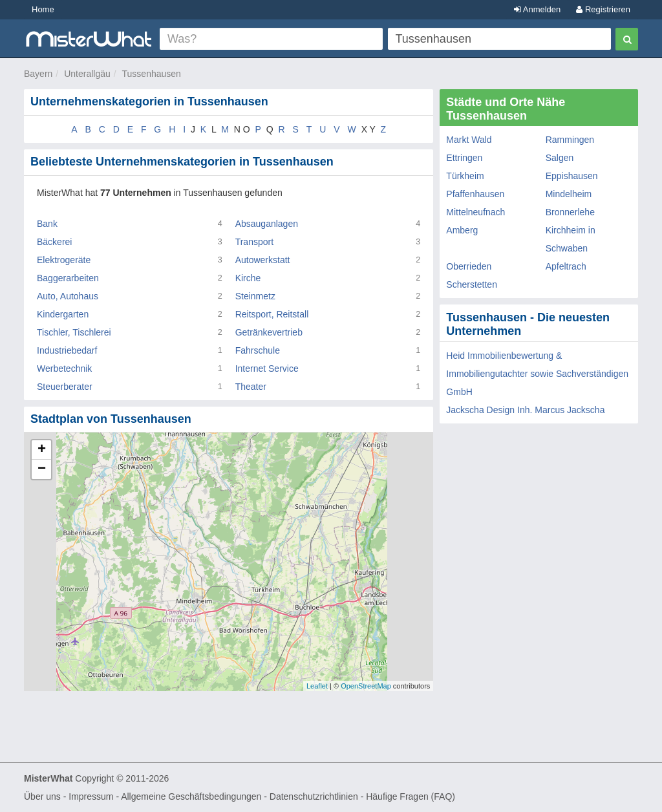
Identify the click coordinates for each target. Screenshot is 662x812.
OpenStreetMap (366, 686)
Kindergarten (63, 314)
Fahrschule (258, 350)
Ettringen (464, 158)
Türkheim (465, 176)
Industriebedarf (67, 350)
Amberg (462, 230)
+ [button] (42, 450)
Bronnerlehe (570, 212)
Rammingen (570, 140)
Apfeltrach (566, 266)
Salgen (560, 158)
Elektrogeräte (64, 260)
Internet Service (267, 369)
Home (43, 9)
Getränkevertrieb (269, 332)
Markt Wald (469, 140)
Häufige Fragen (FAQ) (411, 796)
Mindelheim (569, 194)
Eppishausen (572, 176)
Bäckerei (54, 242)
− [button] (42, 469)
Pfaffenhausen (475, 194)
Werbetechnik (64, 369)
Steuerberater (65, 387)
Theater (251, 387)
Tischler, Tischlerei (74, 332)
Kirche (248, 278)
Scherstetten (472, 284)
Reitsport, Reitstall (272, 314)
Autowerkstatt (263, 260)
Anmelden (537, 9)
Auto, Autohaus (68, 296)
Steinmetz (255, 296)
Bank (47, 224)
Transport (254, 242)
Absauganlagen (267, 224)
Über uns (42, 796)
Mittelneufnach (475, 212)
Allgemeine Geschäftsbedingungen (191, 796)
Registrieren (603, 9)
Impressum (91, 796)
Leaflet (317, 686)
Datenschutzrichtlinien (314, 796)
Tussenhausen (152, 74)
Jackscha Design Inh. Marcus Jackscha (525, 410)
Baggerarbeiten (68, 278)
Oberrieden (469, 266)
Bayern (38, 74)
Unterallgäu (87, 74)
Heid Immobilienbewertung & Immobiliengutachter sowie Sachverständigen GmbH (537, 374)
